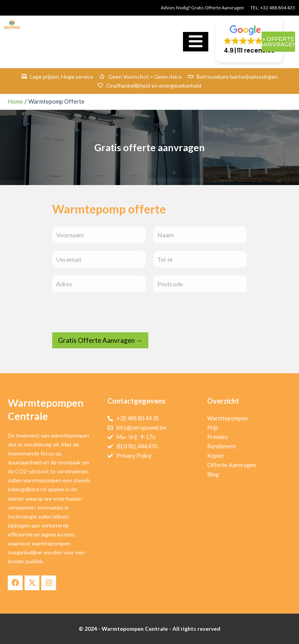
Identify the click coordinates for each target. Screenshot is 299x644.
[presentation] (111, 327)
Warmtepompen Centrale (135, 629)
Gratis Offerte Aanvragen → (100, 340)
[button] (249, 40)
